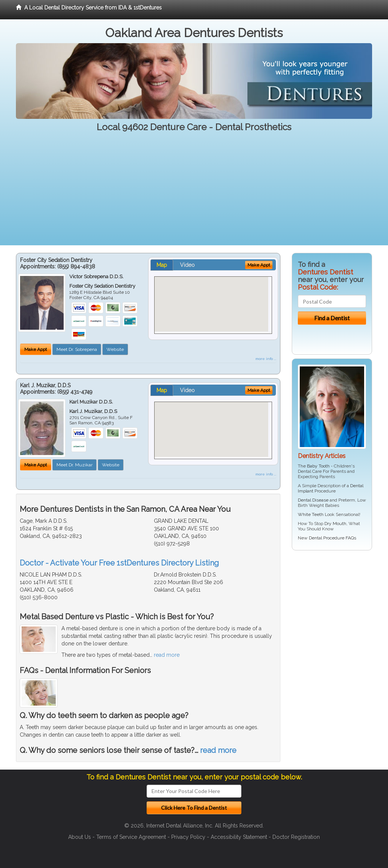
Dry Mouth (335, 524)
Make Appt (36, 349)
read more (167, 655)
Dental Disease (313, 500)
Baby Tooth (318, 466)
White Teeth (311, 514)
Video (187, 265)
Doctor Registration (296, 837)
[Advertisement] (194, 192)
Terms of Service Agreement (131, 837)
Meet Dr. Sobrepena (77, 349)
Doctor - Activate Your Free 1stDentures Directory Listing (119, 563)
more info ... (266, 359)
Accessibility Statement (239, 837)
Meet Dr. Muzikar (74, 465)
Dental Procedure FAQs (332, 538)
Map (162, 265)
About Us (80, 837)
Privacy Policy (188, 837)
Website (115, 349)
